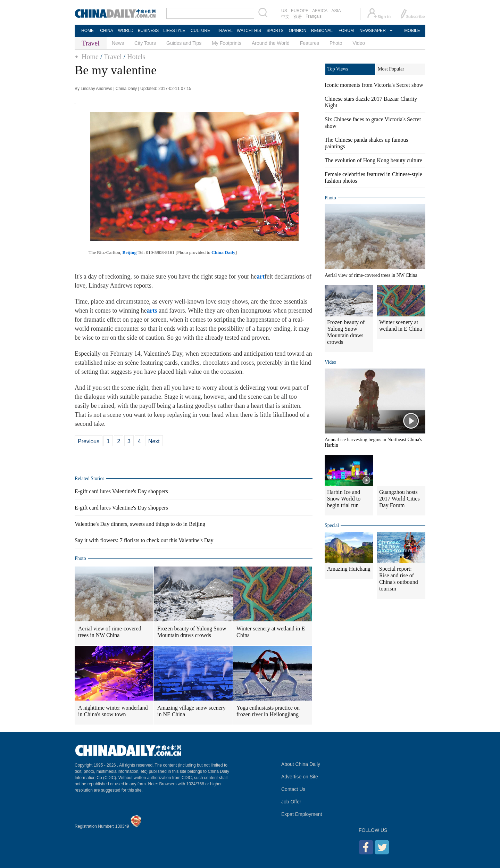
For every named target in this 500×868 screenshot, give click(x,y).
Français (314, 16)
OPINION (298, 31)
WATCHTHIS (249, 31)
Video (359, 43)
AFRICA (320, 11)
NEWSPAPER (372, 31)
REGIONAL (322, 31)
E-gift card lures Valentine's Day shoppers (121, 491)
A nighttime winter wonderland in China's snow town (113, 711)
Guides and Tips (184, 43)
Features (310, 43)
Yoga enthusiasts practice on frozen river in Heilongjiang (268, 711)
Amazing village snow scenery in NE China (191, 711)
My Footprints (227, 43)
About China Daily (301, 764)
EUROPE (300, 11)
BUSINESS (148, 31)
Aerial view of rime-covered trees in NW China (110, 632)
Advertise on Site (300, 777)
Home (90, 57)
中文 (285, 17)
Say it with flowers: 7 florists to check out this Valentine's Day (144, 540)
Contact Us (293, 789)
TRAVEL (225, 31)
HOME (87, 31)
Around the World (271, 43)
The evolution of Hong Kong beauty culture (373, 160)
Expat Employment (302, 814)
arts (152, 311)
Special (332, 525)
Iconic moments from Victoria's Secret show (374, 85)
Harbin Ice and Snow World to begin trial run (344, 499)
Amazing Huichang (349, 569)
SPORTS (275, 31)
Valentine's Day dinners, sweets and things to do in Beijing (140, 524)
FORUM (346, 31)
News (118, 43)
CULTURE (200, 31)
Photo (336, 43)
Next (154, 441)
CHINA (106, 31)
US (284, 11)
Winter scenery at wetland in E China (271, 632)
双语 (298, 17)
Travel (113, 57)
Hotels (136, 57)
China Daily (223, 252)
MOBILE (412, 31)
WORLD (126, 31)
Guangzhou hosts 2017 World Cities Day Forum (399, 499)
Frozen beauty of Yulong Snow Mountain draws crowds (192, 632)
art (261, 276)
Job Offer (291, 802)
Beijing (130, 252)
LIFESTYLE (174, 31)
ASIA (336, 11)
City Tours (145, 43)
